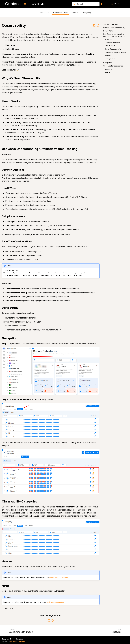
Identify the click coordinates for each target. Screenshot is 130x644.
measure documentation (59, 577)
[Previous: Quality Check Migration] (18, 631)
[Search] (86, 4)
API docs (75, 12)
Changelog (86, 12)
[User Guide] (14, 4)
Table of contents (111, 24)
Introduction (45, 12)
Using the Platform (61, 12)
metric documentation (56, 602)
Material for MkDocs (17, 641)
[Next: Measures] (119, 631)
